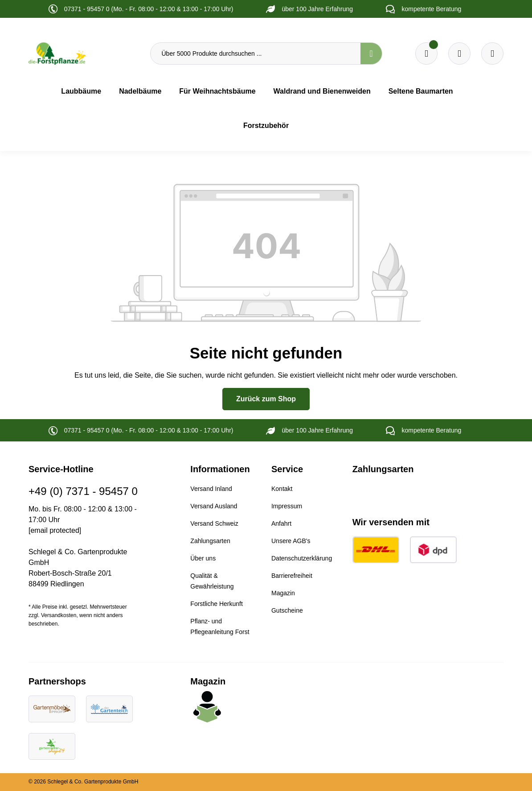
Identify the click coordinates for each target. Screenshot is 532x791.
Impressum (287, 506)
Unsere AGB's (291, 541)
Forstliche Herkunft (216, 604)
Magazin (283, 593)
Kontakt (282, 489)
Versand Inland (211, 489)
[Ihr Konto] (492, 54)
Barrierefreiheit (292, 576)
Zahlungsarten (210, 541)
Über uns (203, 558)
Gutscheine (287, 610)
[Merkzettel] (426, 54)
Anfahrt (281, 523)
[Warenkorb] (459, 54)
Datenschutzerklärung (302, 558)
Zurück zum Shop (266, 399)
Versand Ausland (214, 506)
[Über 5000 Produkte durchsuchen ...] (256, 54)
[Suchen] (371, 54)
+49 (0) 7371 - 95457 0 (83, 491)
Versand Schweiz (214, 523)
